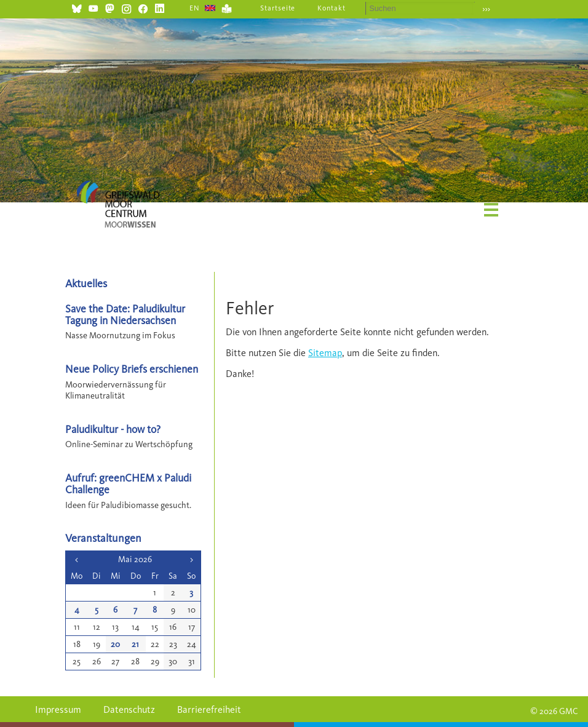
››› (486, 9)
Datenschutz (129, 709)
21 (135, 644)
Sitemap (325, 353)
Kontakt (332, 8)
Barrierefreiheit (209, 709)
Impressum (58, 709)
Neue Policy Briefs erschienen (132, 369)
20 (115, 644)
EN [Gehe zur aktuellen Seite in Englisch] (195, 8)
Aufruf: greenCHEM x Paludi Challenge (128, 483)
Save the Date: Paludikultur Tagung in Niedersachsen (125, 314)
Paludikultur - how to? (113, 429)
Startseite (278, 8)
